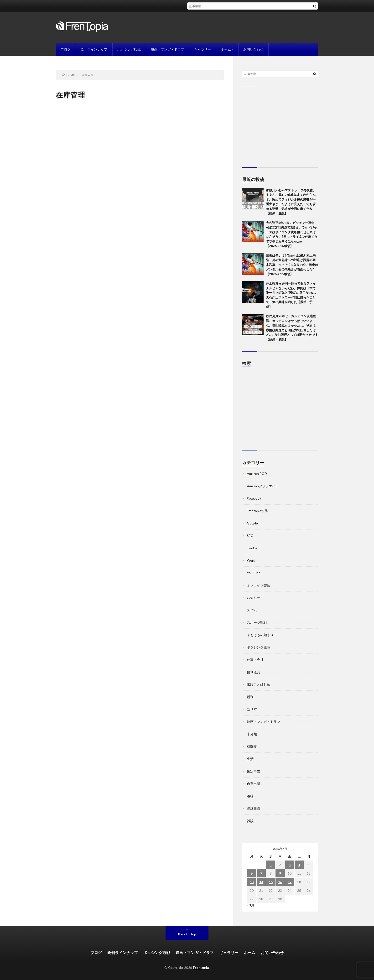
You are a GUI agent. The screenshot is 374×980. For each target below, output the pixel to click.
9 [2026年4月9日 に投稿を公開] (280, 873)
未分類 (252, 734)
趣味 (250, 796)
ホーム (226, 49)
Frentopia (201, 968)
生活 (250, 759)
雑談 (250, 821)
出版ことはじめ (259, 684)
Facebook (254, 498)
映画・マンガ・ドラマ (167, 49)
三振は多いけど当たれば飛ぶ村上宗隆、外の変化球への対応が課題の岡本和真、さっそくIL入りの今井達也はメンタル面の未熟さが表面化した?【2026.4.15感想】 (292, 265)
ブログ (66, 49)
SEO (250, 536)
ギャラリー (203, 49)
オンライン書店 (259, 585)
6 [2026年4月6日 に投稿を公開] (252, 873)
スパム (252, 610)
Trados (252, 548)
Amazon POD (257, 474)
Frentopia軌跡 (257, 511)
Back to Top (187, 934)
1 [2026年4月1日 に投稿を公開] (271, 865)
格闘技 (252, 746)
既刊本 (252, 709)
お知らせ (254, 598)
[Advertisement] (280, 411)
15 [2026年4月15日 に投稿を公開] (271, 882)
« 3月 (251, 905)
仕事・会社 (255, 660)
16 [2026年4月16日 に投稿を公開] (280, 882)
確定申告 (254, 771)
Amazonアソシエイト (263, 486)
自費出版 (254, 784)
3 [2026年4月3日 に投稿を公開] (290, 865)
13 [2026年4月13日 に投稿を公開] (252, 882)
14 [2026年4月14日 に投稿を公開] (261, 882)
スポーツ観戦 (257, 622)
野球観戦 (254, 808)
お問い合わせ (253, 49)
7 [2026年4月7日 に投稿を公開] (261, 873)
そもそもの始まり (260, 635)
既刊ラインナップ (94, 49)
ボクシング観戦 (129, 49)
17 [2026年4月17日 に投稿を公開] (290, 882)
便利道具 (254, 672)
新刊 (250, 697)
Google (252, 523)
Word (251, 560)
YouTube (254, 573)
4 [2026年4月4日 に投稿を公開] (299, 865)
